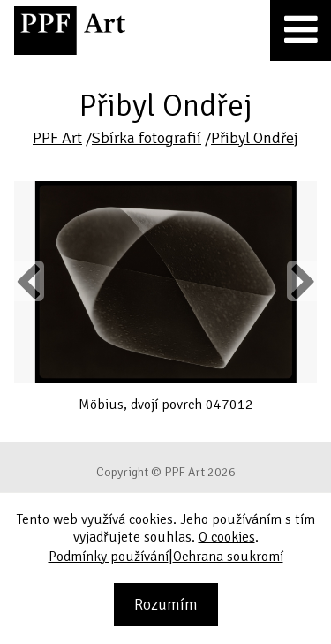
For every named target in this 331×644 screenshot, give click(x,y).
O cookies (227, 537)
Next (301, 281)
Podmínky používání (109, 557)
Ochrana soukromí (228, 557)
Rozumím (166, 604)
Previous (29, 281)
